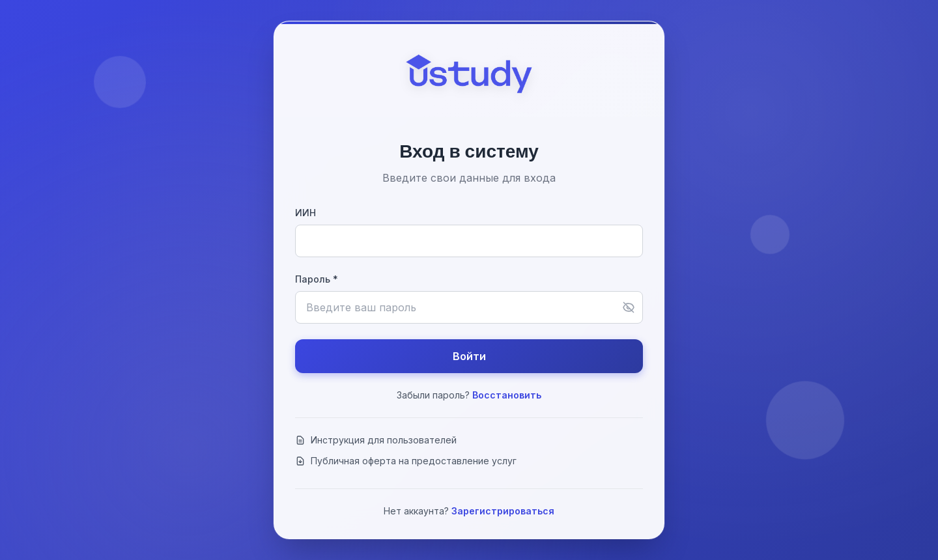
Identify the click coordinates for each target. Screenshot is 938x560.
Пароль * (317, 279)
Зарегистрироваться (503, 511)
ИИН (306, 213)
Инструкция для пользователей (376, 440)
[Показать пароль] (629, 307)
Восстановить (507, 395)
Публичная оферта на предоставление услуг (406, 461)
